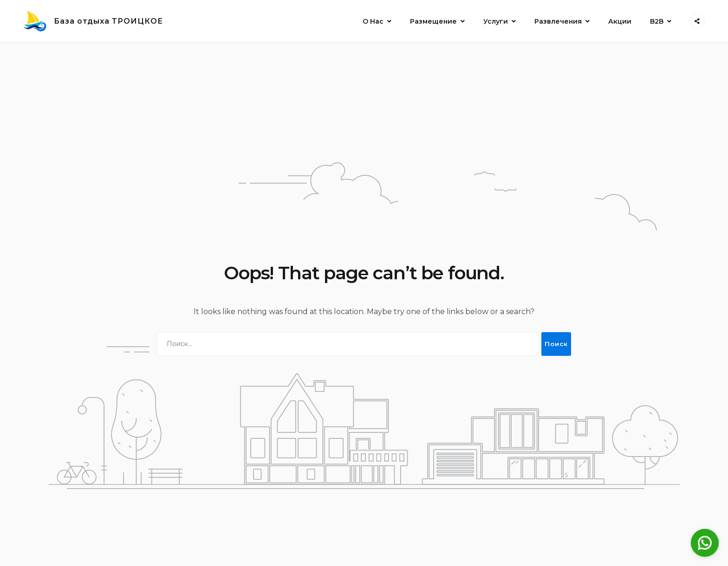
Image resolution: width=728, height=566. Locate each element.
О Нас (373, 21)
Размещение (433, 21)
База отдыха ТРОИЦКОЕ (108, 21)
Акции (620, 21)
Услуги (496, 21)
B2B (657, 21)
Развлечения (558, 21)
